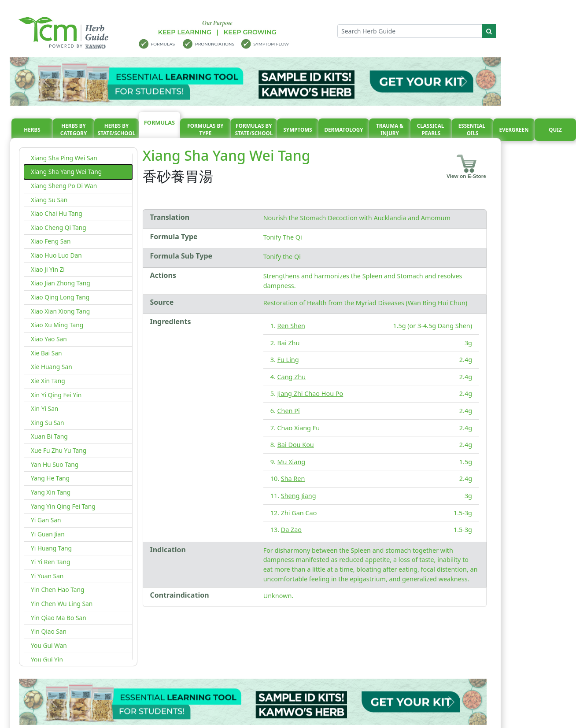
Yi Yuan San (47, 576)
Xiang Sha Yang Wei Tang (66, 172)
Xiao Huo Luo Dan (56, 255)
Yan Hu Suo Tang (55, 464)
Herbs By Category (74, 130)
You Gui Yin (47, 660)
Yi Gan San (46, 520)
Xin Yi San (44, 408)
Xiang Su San (49, 200)
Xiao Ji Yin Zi (48, 269)
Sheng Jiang (299, 496)
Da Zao (291, 530)
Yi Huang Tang (51, 548)
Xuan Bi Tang (49, 436)
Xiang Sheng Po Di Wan (64, 186)
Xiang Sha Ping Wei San (64, 158)
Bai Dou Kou (296, 445)
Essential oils (473, 130)
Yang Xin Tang (51, 492)
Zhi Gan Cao (299, 513)
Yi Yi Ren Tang (50, 562)
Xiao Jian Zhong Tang (61, 283)
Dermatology (343, 130)
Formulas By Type (205, 130)
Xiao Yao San (49, 339)
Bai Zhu (289, 343)
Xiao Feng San (51, 241)
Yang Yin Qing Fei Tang (63, 506)
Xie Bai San (46, 353)
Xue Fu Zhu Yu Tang (59, 450)
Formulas (159, 122)
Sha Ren (293, 479)
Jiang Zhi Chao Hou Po (310, 394)
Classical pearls (431, 130)
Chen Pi (289, 411)
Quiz (555, 130)
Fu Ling (288, 360)
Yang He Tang (50, 478)
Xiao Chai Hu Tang (57, 213)
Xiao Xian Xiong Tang (60, 311)
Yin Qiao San (49, 631)
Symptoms (297, 130)
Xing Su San (48, 423)
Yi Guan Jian (48, 534)
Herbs (32, 130)
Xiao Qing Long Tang (60, 297)
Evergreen (514, 130)
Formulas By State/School (254, 130)
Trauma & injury (390, 130)
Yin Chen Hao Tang (57, 589)
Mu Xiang (292, 462)
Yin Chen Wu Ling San (62, 604)
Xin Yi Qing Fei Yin (56, 395)
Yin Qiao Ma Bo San (59, 618)
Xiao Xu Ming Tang (57, 325)
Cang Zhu (292, 377)
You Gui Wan (49, 645)
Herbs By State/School (117, 130)
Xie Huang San (52, 367)
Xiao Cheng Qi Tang (59, 227)
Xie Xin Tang (48, 381)
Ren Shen (292, 326)
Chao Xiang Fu (299, 428)
